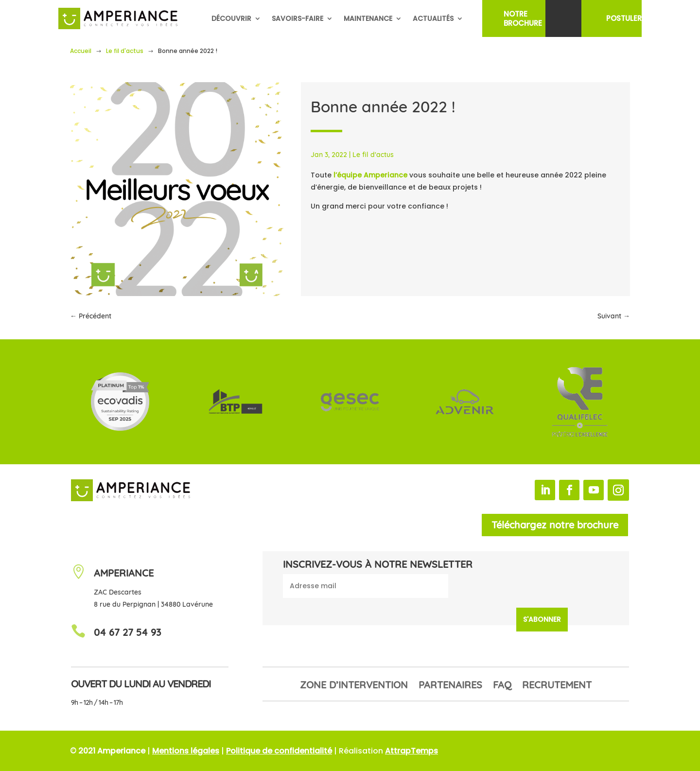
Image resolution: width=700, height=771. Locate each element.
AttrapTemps (411, 751)
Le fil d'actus (125, 51)
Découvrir (231, 18)
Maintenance (368, 18)
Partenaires (450, 686)
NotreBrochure (523, 19)
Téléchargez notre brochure (555, 525)
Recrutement (557, 686)
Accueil (81, 51)
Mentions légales (186, 751)
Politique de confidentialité (279, 751)
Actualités (433, 18)
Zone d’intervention (354, 686)
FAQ (502, 686)
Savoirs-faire (297, 18)
